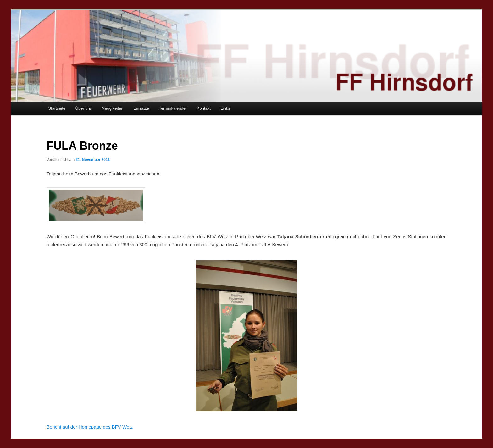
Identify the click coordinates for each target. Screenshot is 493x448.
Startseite (57, 108)
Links (225, 108)
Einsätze (141, 108)
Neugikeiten (113, 108)
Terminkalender (173, 108)
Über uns (84, 108)
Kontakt (204, 108)
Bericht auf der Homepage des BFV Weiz (90, 427)
